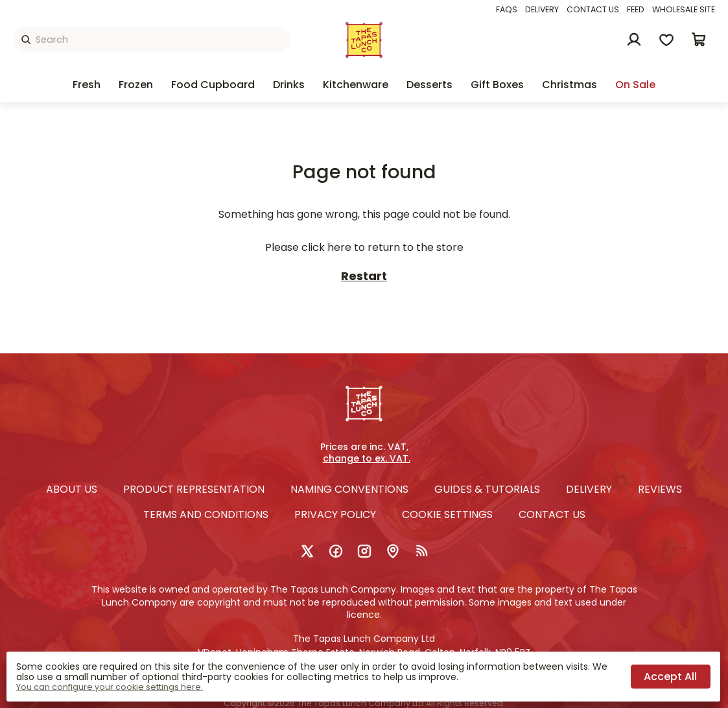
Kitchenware (356, 85)
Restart (364, 277)
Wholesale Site (684, 9)
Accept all (670, 677)
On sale (635, 85)
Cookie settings (447, 514)
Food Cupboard (213, 85)
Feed (636, 9)
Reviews (660, 489)
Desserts (429, 85)
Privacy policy (335, 514)
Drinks (289, 85)
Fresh (87, 85)
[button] (699, 40)
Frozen (136, 85)
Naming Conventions (349, 489)
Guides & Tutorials (487, 489)
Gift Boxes (497, 85)
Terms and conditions (206, 514)
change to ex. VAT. (367, 459)
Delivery (542, 9)
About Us (72, 489)
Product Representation (194, 489)
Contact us (593, 9)
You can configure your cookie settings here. (110, 687)
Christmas (569, 85)
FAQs (507, 9)
